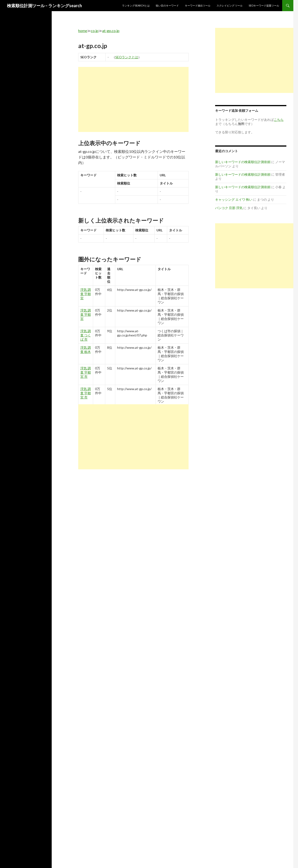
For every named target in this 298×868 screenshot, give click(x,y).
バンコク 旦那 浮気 (229, 208)
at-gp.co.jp (111, 31)
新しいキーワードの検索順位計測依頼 (243, 162)
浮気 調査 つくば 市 (86, 335)
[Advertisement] (133, 99)
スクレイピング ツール (230, 5)
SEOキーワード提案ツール (264, 5)
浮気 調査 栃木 (86, 350)
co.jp (95, 31)
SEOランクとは (127, 57)
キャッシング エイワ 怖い (234, 199)
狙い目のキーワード (167, 5)
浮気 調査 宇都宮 (86, 294)
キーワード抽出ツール (198, 5)
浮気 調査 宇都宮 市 (86, 372)
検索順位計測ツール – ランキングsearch (44, 6)
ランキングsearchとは (136, 5)
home (83, 31)
